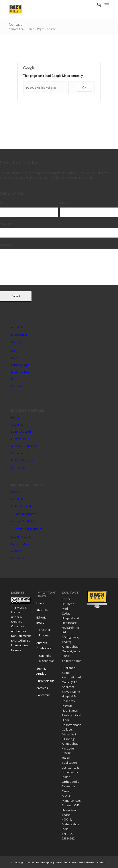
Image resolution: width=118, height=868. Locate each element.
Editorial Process (22, 460)
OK (84, 88)
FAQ (14, 351)
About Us (17, 327)
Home (30, 29)
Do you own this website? (41, 88)
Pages (41, 29)
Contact (15, 24)
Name (5, 203)
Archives (17, 551)
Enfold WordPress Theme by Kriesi (85, 862)
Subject (6, 224)
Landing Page (20, 365)
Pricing (16, 379)
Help (14, 358)
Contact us (18, 467)
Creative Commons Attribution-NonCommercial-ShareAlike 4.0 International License (22, 636)
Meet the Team (21, 372)
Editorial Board (21, 432)
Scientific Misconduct (28, 529)
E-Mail (65, 203)
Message (7, 245)
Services (17, 386)
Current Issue (20, 439)
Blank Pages (19, 335)
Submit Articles (21, 453)
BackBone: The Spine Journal (45, 862)
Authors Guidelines (24, 446)
